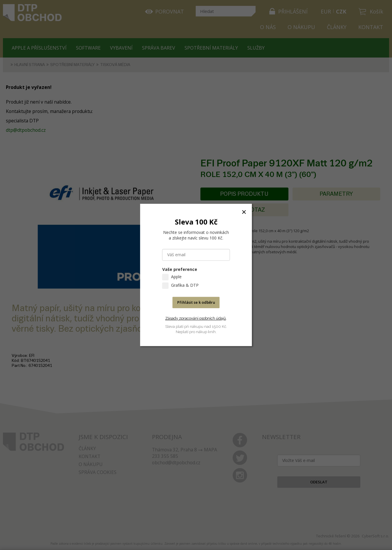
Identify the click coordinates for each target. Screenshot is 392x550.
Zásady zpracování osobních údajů (196, 318)
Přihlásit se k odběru (196, 303)
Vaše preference (180, 270)
